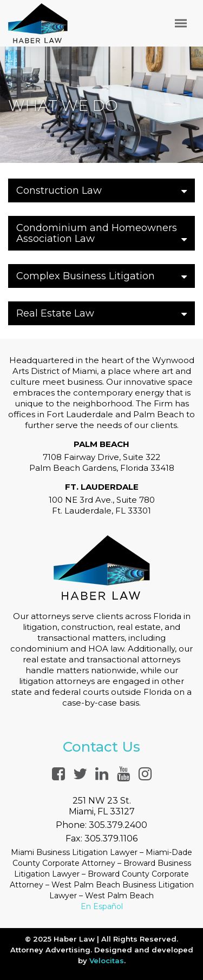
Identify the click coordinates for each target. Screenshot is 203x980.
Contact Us (101, 747)
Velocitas (107, 961)
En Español (102, 906)
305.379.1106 (111, 838)
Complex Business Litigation (101, 276)
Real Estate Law (101, 313)
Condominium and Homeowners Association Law (101, 233)
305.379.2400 (118, 825)
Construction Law (101, 190)
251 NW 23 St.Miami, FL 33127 (102, 806)
